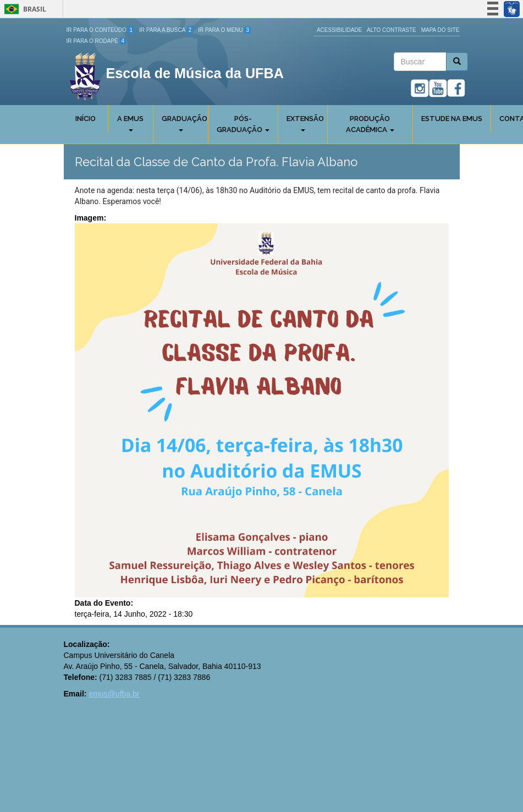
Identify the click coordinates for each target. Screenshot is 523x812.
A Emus (130, 123)
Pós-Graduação (243, 124)
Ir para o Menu (224, 30)
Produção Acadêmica (370, 124)
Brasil (23, 9)
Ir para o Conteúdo (101, 30)
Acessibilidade (339, 30)
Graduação (185, 123)
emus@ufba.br (114, 694)
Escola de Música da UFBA (195, 73)
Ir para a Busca (166, 30)
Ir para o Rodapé (97, 41)
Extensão (305, 123)
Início (86, 119)
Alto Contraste (392, 30)
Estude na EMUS (452, 119)
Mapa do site (441, 30)
